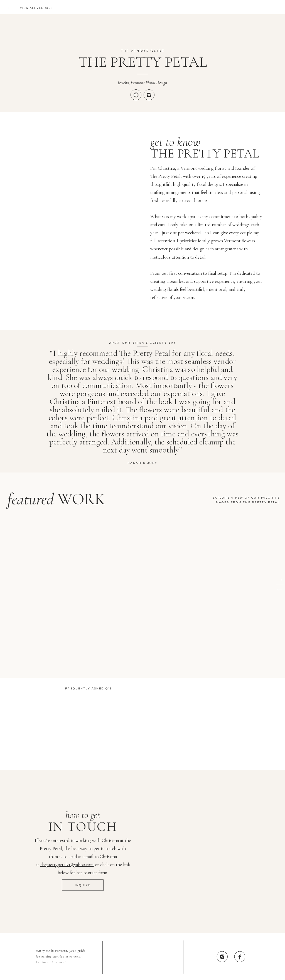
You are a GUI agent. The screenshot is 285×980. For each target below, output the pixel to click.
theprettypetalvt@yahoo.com (67, 865)
